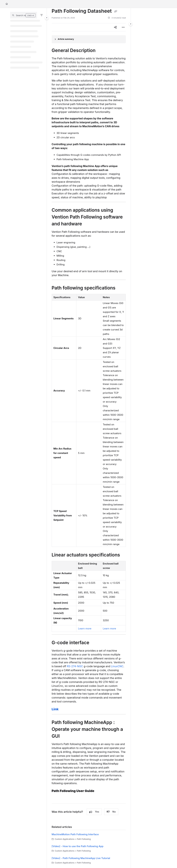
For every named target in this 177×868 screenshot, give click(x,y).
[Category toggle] (47, 18)
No (111, 812)
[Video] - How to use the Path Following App (78, 846)
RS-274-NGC (75, 666)
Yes (94, 812)
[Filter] (42, 15)
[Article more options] (123, 27)
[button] (24, 15)
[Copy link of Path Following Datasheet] (115, 11)
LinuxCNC (117, 666)
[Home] (7, 4)
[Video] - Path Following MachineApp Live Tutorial (81, 858)
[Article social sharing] (115, 27)
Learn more (85, 628)
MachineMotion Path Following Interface (75, 834)
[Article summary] (89, 39)
